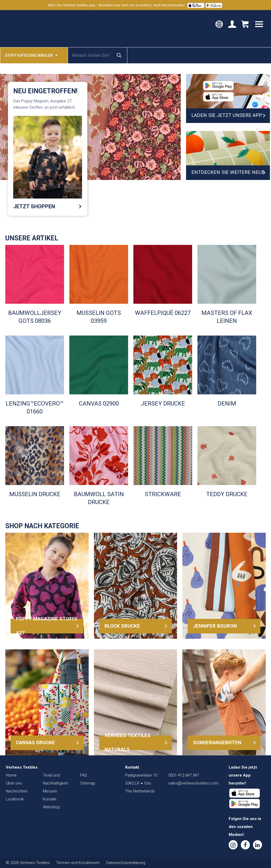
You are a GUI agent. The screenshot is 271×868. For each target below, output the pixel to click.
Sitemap (88, 783)
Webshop (51, 807)
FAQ (84, 775)
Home (11, 775)
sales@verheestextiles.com (193, 783)
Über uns (14, 783)
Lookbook (15, 799)
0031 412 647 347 (184, 775)
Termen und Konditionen (78, 863)
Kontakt (50, 799)
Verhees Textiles (28, 29)
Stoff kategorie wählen (31, 55)
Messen (50, 791)
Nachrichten (17, 791)
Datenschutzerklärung (126, 863)
